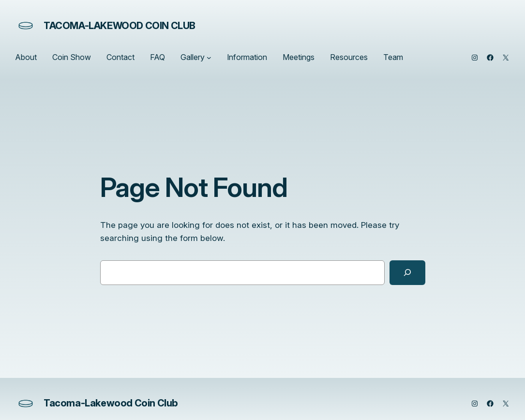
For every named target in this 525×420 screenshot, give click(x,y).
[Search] (407, 273)
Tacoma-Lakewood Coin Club (120, 26)
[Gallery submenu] (209, 58)
